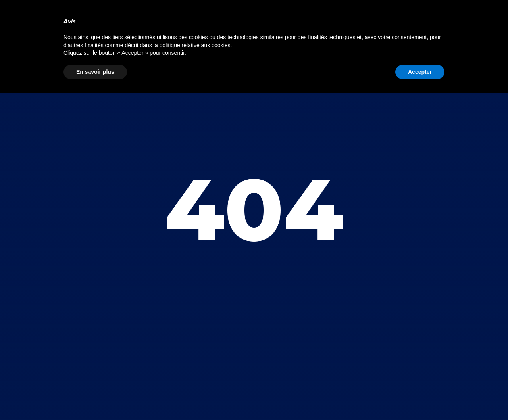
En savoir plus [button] (95, 72)
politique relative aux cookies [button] (195, 45)
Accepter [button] (420, 72)
